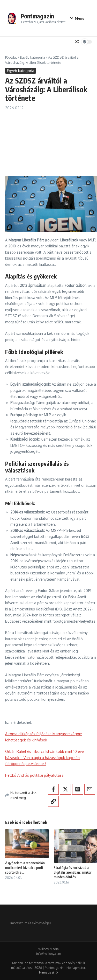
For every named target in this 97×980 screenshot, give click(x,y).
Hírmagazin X (49, 972)
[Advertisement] (48, 141)
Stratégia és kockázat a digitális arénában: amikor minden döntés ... (73, 872)
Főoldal (11, 57)
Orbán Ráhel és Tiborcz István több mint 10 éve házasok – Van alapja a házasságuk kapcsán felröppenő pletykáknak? (44, 757)
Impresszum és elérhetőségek (31, 923)
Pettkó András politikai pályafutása (34, 775)
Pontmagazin (37, 16)
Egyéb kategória (32, 57)
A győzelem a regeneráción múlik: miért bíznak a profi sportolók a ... (25, 868)
